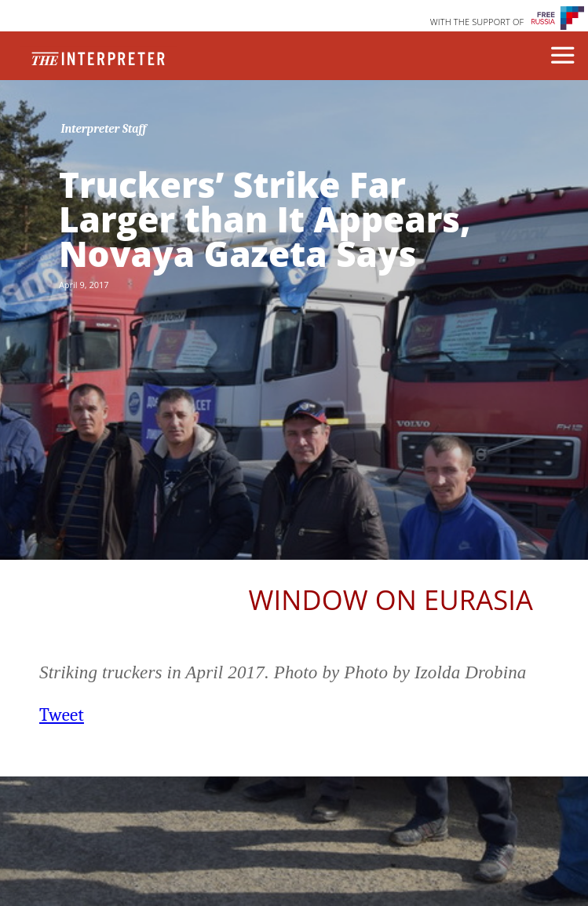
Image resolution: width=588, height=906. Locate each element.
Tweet (62, 715)
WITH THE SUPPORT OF (477, 22)
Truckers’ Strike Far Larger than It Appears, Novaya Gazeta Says (265, 219)
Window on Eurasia (391, 599)
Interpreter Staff (103, 129)
